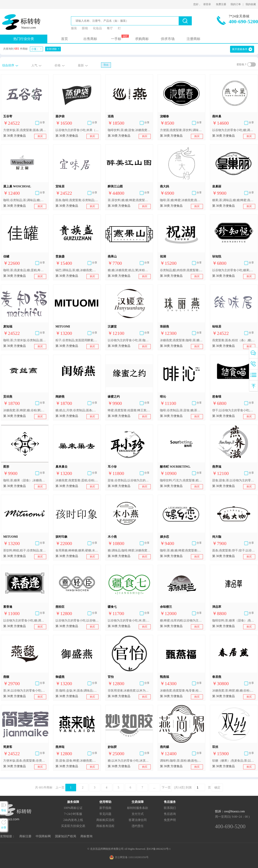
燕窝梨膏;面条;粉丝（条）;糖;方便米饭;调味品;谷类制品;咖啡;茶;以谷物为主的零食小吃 (234, 340)
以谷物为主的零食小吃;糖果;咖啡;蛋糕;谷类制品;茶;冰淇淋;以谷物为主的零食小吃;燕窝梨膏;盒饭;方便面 (234, 270)
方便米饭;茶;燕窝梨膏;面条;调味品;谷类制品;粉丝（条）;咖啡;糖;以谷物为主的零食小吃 (25, 130)
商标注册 (25, 836)
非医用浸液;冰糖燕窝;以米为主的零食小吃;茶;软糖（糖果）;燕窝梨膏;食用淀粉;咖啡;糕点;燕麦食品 (129, 691)
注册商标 (193, 39)
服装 (74, 28)
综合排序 (8, 65)
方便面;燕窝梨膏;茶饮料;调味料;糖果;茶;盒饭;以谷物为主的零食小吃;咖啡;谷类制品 (181, 130)
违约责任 (138, 826)
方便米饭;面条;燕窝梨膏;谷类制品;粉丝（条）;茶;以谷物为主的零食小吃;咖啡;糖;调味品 (25, 761)
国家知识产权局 (66, 836)
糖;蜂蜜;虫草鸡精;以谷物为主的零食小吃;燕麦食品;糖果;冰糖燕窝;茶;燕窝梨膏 (181, 621)
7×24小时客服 (73, 814)
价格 (58, 65)
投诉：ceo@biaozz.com (230, 811)
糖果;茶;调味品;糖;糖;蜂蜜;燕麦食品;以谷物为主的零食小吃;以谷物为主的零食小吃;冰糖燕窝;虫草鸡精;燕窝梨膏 (234, 200)
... (154, 788)
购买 (40, 136)
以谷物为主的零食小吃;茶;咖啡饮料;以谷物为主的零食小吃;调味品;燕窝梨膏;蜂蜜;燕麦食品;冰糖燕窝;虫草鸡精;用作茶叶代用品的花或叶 (129, 340)
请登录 (207, 4)
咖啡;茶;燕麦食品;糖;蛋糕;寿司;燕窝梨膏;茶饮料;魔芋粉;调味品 (25, 270)
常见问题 (105, 814)
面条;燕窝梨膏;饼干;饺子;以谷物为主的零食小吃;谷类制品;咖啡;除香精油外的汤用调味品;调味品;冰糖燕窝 (234, 550)
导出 (106, 65)
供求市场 (168, 39)
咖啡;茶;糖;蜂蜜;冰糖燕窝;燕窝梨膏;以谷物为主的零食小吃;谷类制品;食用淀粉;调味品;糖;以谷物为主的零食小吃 (181, 200)
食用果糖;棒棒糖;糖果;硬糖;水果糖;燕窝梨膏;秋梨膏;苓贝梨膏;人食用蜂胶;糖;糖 (77, 550)
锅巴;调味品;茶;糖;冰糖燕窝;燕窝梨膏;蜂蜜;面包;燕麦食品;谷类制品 (77, 270)
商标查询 (86, 836)
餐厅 (110, 28)
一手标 (116, 39)
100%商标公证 (73, 808)
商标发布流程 (105, 826)
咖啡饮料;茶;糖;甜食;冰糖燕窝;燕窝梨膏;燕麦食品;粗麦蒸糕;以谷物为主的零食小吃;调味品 (129, 130)
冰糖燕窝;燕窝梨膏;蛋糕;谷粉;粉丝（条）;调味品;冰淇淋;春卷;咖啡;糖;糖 (77, 480)
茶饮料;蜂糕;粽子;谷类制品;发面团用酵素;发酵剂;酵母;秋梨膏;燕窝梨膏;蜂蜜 (25, 550)
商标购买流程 (105, 820)
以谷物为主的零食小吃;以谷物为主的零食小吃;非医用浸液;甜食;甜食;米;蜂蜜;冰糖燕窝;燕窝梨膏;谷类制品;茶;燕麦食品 (77, 621)
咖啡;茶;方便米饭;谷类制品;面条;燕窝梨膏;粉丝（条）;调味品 (25, 340)
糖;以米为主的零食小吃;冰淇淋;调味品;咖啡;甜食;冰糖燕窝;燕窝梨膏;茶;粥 (129, 761)
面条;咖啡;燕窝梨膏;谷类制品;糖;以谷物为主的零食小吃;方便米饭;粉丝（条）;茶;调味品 (77, 200)
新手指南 (105, 808)
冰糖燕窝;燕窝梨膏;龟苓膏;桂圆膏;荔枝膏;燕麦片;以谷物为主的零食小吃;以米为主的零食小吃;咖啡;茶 (181, 691)
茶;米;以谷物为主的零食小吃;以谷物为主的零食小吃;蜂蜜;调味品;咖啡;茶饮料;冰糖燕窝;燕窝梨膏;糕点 (25, 691)
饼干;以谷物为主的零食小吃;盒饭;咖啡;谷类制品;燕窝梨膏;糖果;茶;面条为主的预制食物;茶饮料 (234, 410)
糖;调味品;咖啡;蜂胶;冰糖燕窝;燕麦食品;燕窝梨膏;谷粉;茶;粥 (129, 550)
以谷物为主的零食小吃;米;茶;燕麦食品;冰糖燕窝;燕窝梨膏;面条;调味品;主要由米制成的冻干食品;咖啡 (129, 621)
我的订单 (236, 4)
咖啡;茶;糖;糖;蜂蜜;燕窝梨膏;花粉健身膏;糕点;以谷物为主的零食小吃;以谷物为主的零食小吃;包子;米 (181, 550)
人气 (34, 65)
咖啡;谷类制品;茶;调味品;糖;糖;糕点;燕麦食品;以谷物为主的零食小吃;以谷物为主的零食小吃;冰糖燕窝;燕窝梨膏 (25, 200)
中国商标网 (43, 836)
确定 (217, 788)
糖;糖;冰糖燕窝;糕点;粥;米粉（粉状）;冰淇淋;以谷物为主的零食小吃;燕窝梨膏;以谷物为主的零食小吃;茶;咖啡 (129, 270)
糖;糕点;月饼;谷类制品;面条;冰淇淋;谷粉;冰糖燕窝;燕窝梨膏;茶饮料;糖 (77, 410)
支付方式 (138, 814)
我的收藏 (251, 4)
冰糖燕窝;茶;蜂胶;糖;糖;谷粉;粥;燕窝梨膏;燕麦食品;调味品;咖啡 (234, 691)
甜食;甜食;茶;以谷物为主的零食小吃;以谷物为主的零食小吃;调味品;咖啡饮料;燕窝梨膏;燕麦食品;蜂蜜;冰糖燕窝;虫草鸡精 (234, 480)
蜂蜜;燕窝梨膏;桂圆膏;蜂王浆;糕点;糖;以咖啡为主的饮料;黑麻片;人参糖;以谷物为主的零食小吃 (129, 410)
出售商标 (90, 39)
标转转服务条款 (138, 808)
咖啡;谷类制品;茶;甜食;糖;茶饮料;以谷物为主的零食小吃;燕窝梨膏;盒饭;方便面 (181, 410)
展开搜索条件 (240, 49)
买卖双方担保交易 (73, 826)
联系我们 (170, 808)
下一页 (166, 788)
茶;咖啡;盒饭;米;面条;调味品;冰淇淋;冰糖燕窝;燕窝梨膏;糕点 (77, 691)
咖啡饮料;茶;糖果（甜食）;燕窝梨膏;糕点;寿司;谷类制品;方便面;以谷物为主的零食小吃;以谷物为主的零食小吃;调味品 (234, 621)
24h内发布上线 (73, 820)
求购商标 (142, 39)
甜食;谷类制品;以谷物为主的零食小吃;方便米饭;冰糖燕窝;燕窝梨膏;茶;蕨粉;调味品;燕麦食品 (129, 480)
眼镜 (85, 28)
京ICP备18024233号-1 (159, 849)
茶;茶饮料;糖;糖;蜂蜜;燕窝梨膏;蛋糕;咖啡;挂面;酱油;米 (129, 200)
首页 (64, 39)
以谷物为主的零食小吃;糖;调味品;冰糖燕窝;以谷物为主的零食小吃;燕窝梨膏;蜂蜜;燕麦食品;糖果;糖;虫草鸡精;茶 (25, 621)
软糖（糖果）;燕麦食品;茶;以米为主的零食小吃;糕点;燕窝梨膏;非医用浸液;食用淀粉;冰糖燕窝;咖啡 (234, 761)
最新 (81, 65)
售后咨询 (170, 814)
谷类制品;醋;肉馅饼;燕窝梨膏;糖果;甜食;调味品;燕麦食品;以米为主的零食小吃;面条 (181, 270)
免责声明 (170, 820)
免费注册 (221, 4)
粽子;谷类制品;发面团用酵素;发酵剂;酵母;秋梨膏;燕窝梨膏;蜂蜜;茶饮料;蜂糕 (77, 340)
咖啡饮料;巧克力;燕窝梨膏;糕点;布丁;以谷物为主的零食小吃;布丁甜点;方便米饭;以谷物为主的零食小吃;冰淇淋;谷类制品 (181, 480)
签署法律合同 (138, 820)
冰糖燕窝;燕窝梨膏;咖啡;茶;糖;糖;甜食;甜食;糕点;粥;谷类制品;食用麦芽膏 (181, 340)
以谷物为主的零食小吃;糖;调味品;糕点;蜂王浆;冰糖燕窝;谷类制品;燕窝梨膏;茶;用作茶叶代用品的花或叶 (234, 130)
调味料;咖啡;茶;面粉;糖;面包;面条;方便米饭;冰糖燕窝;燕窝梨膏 (181, 761)
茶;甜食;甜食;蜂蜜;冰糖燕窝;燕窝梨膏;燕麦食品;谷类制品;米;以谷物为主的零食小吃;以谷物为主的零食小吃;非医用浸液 (77, 761)
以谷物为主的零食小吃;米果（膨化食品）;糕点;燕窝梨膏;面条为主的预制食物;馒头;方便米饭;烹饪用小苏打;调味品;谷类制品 (77, 130)
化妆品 (97, 28)
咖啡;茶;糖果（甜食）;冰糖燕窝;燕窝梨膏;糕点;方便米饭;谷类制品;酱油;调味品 (25, 480)
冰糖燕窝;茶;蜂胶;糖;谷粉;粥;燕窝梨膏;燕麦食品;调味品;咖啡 (25, 410)
